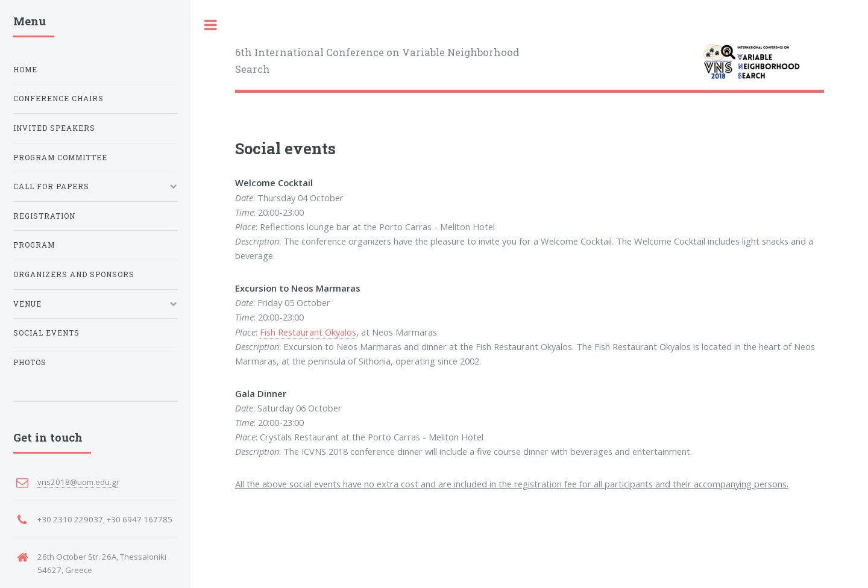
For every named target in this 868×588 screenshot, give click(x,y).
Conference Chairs (58, 99)
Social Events (46, 333)
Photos (30, 362)
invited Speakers (54, 128)
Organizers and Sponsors (74, 274)
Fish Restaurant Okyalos (308, 332)
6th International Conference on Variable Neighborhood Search (377, 60)
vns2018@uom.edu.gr (78, 482)
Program (34, 245)
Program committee (60, 158)
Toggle (211, 25)
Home (25, 70)
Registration (44, 216)
